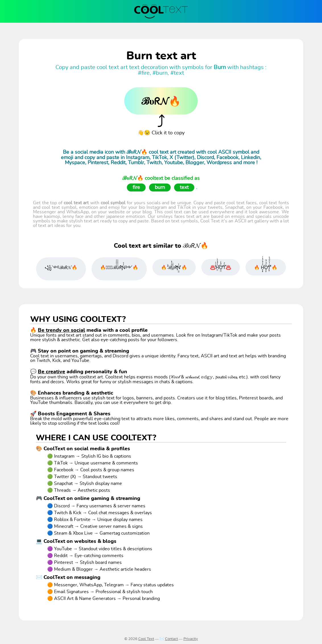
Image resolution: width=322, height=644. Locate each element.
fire (136, 187)
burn (160, 187)
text (184, 187)
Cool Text (146, 639)
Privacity (191, 639)
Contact (172, 639)
